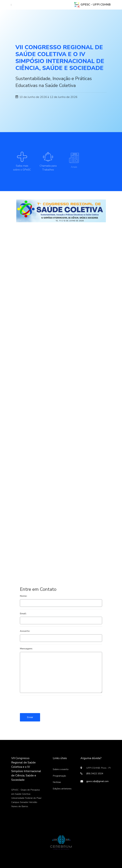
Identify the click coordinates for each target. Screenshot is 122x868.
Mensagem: (26, 649)
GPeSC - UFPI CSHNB (92, 5)
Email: (23, 614)
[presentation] (42, 703)
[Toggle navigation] (10, 5)
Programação (59, 776)
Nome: (24, 596)
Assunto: (25, 631)
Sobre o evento (61, 769)
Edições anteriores (62, 789)
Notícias (57, 782)
